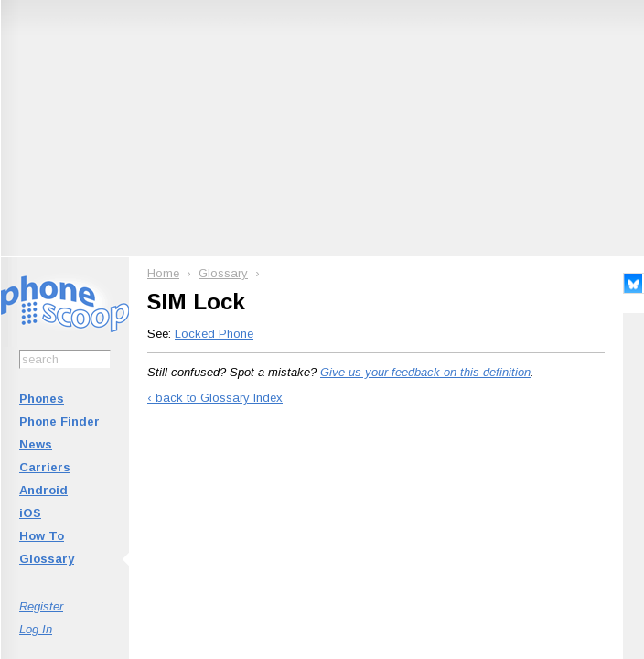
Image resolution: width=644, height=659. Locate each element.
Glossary (47, 559)
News (36, 444)
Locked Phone (214, 334)
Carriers (45, 467)
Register (41, 606)
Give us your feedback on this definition (425, 372)
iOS (30, 513)
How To (42, 536)
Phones (42, 399)
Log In (36, 629)
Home (163, 273)
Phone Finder (59, 421)
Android (43, 490)
